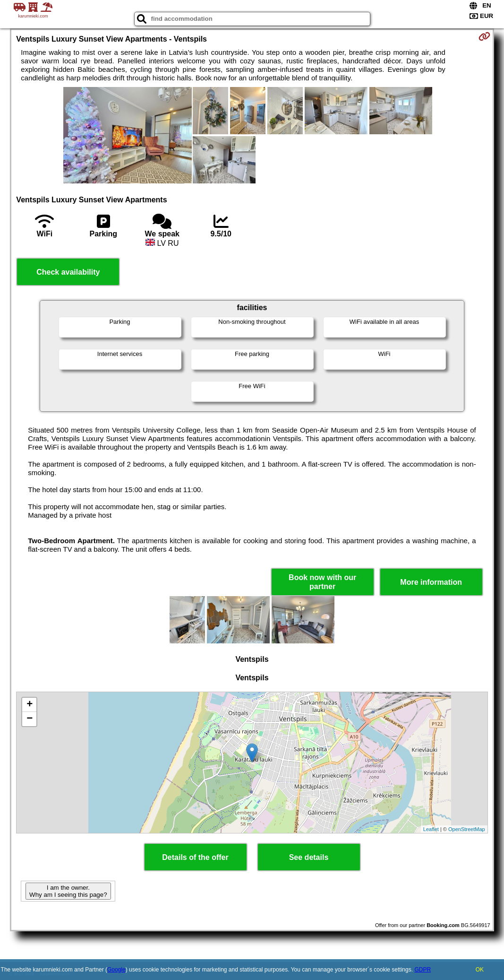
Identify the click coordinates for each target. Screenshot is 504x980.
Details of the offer (195, 857)
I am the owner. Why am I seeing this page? (68, 891)
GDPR (423, 970)
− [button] (30, 719)
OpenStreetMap (467, 829)
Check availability (68, 272)
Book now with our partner (322, 582)
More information (431, 582)
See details (309, 857)
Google (116, 970)
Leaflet (431, 829)
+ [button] (30, 705)
